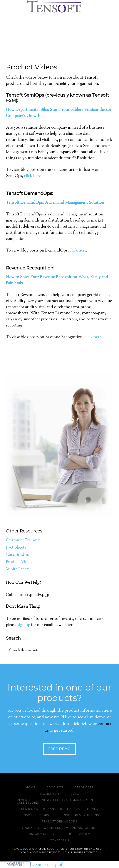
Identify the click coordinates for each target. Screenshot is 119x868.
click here (32, 176)
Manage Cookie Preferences (15, 864)
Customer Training (23, 540)
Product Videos (20, 562)
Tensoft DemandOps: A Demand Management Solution (55, 203)
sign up (24, 625)
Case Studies (17, 555)
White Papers (18, 569)
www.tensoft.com (60, 6)
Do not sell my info (48, 865)
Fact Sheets (16, 548)
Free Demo (59, 749)
